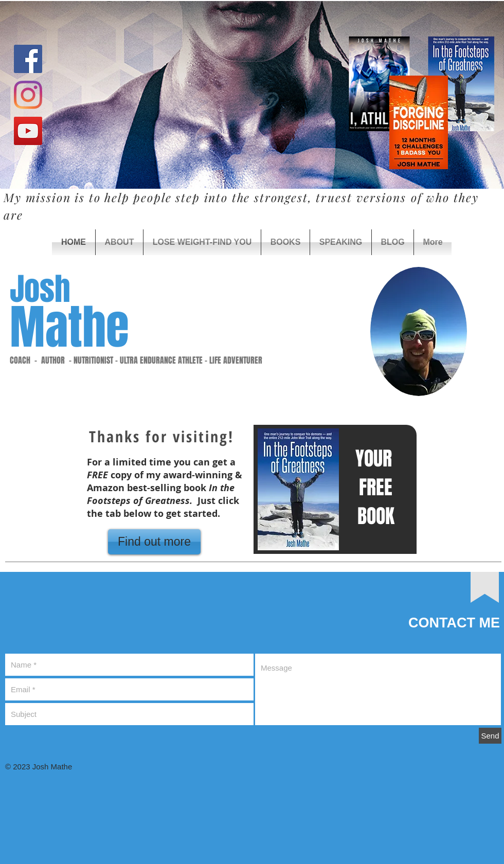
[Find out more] (154, 542)
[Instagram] (28, 95)
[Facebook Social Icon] (28, 59)
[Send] (490, 736)
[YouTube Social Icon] (28, 131)
